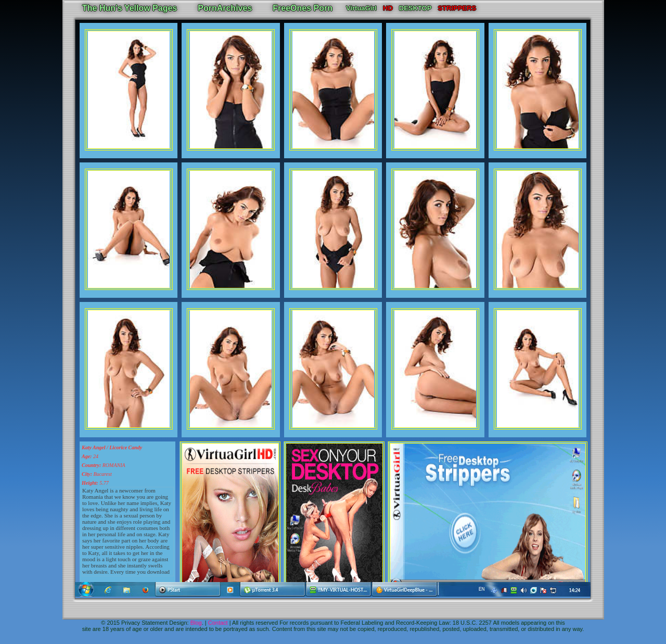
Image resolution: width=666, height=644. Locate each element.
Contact (218, 623)
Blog (196, 623)
